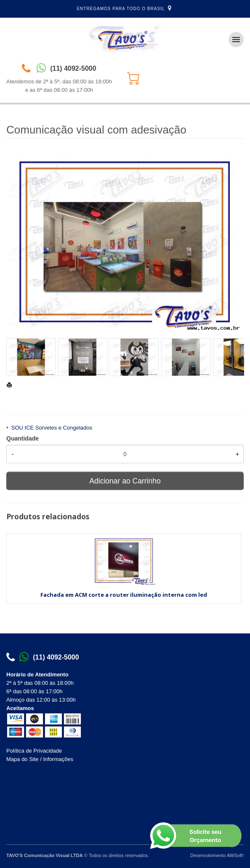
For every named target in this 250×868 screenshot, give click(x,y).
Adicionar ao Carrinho (125, 481)
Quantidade (23, 438)
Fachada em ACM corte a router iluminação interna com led (124, 595)
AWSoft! (235, 855)
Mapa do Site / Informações (40, 759)
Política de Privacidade (34, 751)
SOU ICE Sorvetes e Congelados (52, 428)
